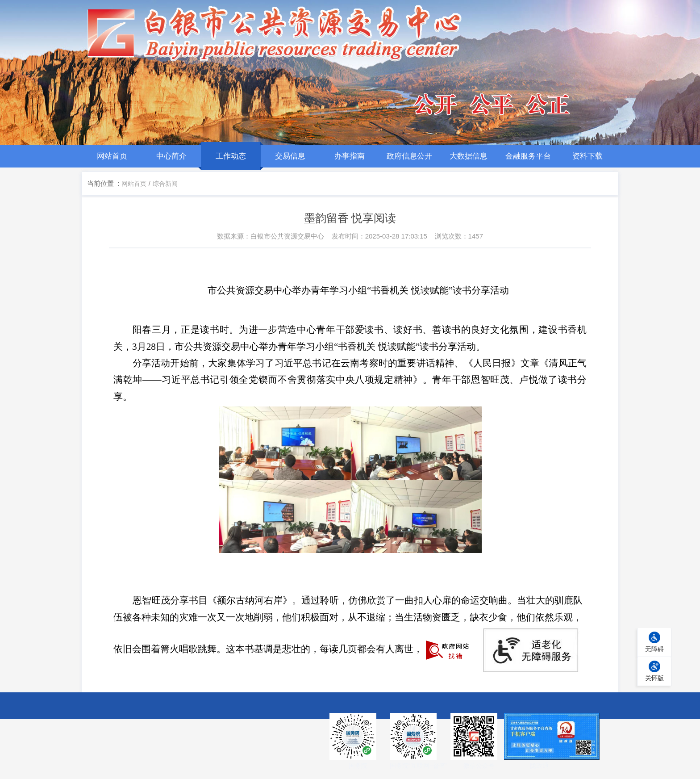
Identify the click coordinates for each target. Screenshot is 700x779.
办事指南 (350, 156)
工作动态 (231, 156)
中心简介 (171, 156)
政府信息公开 (409, 156)
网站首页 (112, 156)
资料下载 (587, 156)
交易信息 (290, 156)
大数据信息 (469, 156)
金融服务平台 (528, 156)
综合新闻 (165, 184)
